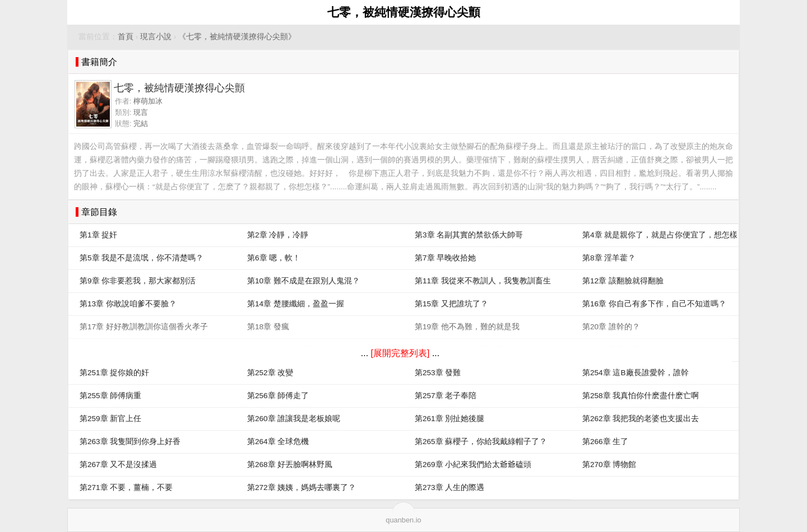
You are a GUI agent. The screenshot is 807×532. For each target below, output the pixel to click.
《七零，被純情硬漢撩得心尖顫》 (237, 37)
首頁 (126, 37)
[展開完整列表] (400, 353)
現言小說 (156, 37)
